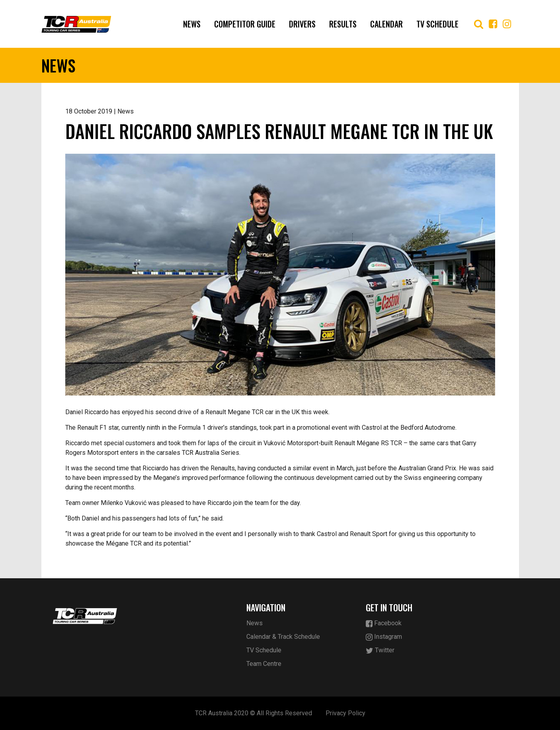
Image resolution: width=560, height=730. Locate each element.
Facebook (384, 623)
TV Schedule (437, 24)
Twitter (380, 651)
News (192, 24)
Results (343, 24)
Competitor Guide (245, 24)
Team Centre (264, 664)
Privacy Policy (345, 713)
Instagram (384, 637)
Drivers (302, 24)
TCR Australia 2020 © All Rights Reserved (254, 713)
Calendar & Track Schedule (283, 637)
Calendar (386, 24)
